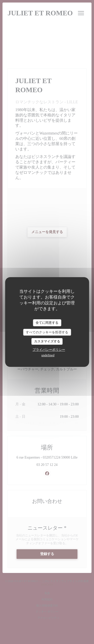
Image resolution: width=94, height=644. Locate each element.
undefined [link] (48, 355)
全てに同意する (47, 323)
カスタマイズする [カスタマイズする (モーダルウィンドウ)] (47, 341)
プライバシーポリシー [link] (49, 350)
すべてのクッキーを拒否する (47, 332)
